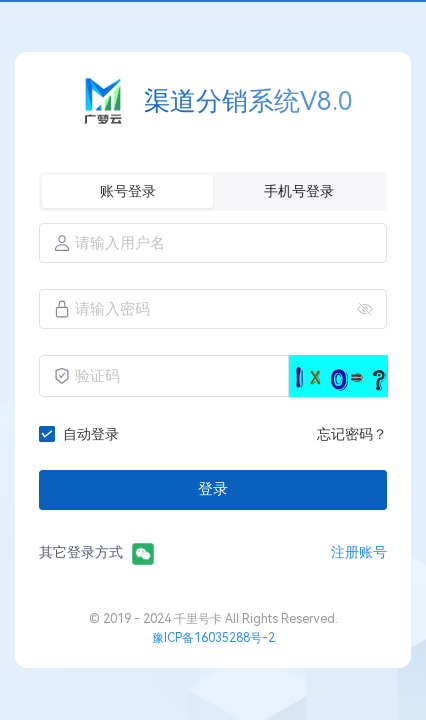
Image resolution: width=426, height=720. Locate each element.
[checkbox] (83, 434)
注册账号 (359, 552)
